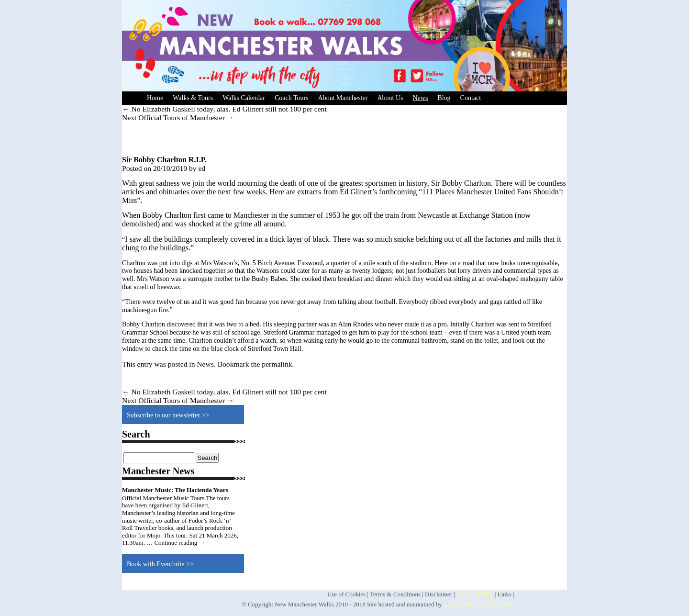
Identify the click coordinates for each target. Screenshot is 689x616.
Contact (471, 98)
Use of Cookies (346, 594)
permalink (277, 364)
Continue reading (179, 543)
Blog (444, 98)
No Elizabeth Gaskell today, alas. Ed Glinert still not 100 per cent (224, 109)
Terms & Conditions (395, 594)
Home (155, 98)
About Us (390, 98)
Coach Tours (292, 98)
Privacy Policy (475, 594)
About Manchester (343, 98)
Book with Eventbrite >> (160, 564)
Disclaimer (439, 594)
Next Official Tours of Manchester (178, 118)
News (420, 98)
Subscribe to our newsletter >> (168, 415)
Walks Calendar (244, 98)
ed (202, 168)
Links (505, 594)
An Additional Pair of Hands (479, 604)
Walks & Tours (193, 98)
